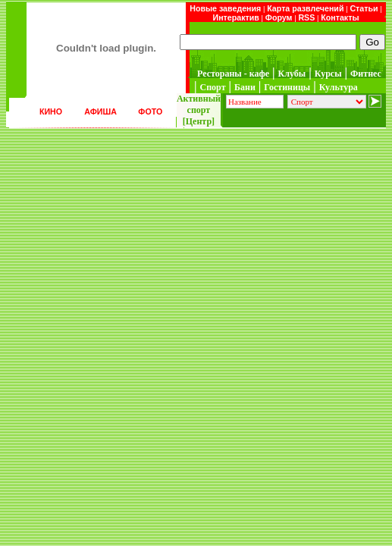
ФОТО (150, 111)
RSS (306, 17)
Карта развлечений (305, 8)
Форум (279, 17)
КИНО (51, 111)
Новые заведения (225, 8)
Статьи (364, 8)
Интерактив (236, 17)
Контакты (340, 17)
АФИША (100, 111)
